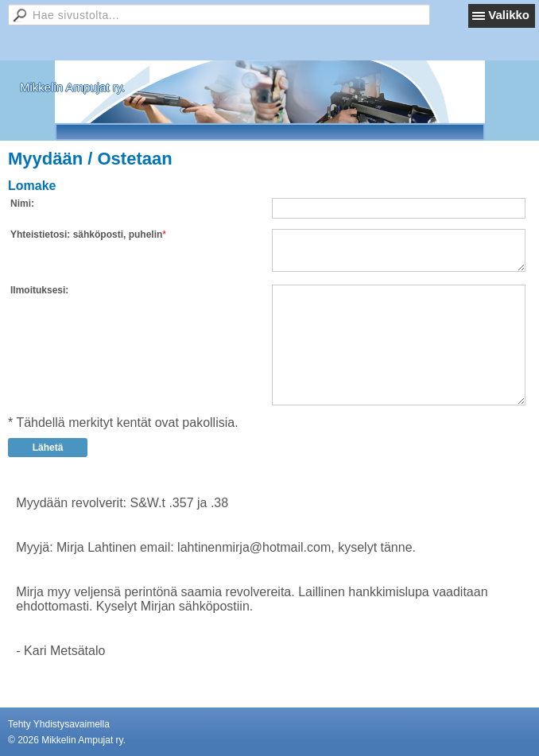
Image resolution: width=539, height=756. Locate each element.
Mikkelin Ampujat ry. (72, 87)
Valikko (509, 15)
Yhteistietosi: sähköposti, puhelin (86, 235)
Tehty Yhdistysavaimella (59, 724)
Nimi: (22, 204)
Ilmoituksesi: (39, 290)
